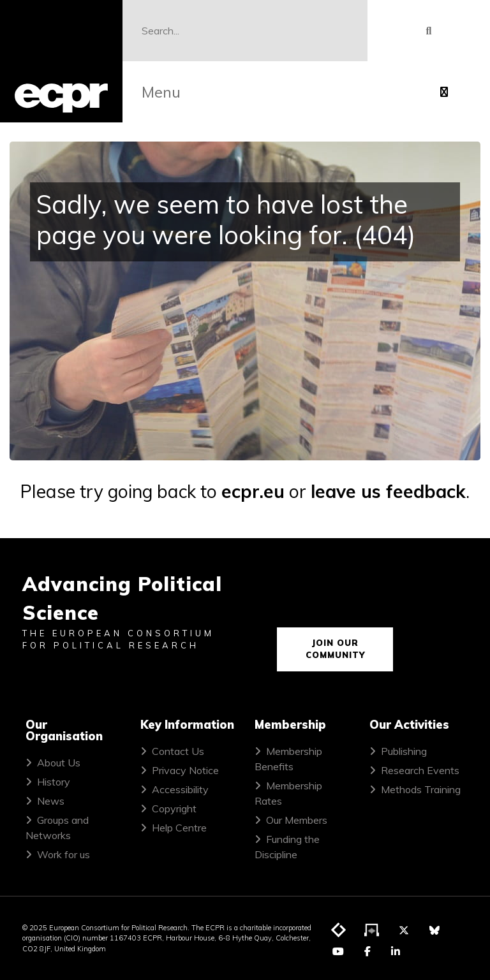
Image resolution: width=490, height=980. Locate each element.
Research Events (420, 770)
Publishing (404, 751)
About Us (59, 763)
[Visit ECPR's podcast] (372, 931)
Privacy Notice (185, 770)
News (51, 801)
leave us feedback (388, 491)
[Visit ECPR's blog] (339, 931)
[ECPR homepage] (61, 61)
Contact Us (178, 751)
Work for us (63, 854)
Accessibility (180, 789)
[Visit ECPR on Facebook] (367, 951)
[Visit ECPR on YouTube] (338, 951)
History (54, 782)
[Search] (245, 31)
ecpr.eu (253, 491)
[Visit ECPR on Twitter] (404, 930)
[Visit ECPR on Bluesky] (434, 930)
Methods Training (421, 789)
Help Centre (179, 828)
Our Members (297, 820)
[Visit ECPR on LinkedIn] (396, 951)
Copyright (174, 808)
